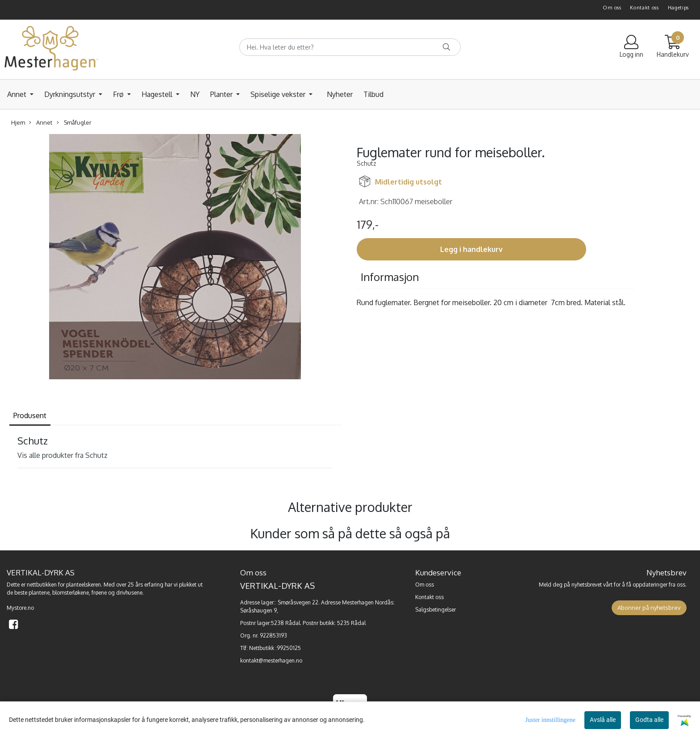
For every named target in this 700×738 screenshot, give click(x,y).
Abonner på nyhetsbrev (649, 608)
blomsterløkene (71, 593)
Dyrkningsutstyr (71, 94)
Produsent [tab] (30, 415)
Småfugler (74, 123)
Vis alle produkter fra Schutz (62, 455)
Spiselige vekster (279, 94)
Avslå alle (603, 720)
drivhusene (129, 593)
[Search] (350, 47)
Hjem (18, 122)
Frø (119, 94)
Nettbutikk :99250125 (275, 648)
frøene (99, 593)
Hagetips (679, 8)
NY (195, 94)
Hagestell (158, 94)
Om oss (612, 8)
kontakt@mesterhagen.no (271, 660)
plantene (39, 593)
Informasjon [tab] (390, 277)
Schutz (367, 163)
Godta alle (649, 720)
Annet (18, 94)
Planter (222, 94)
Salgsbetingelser (435, 610)
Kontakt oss (644, 8)
